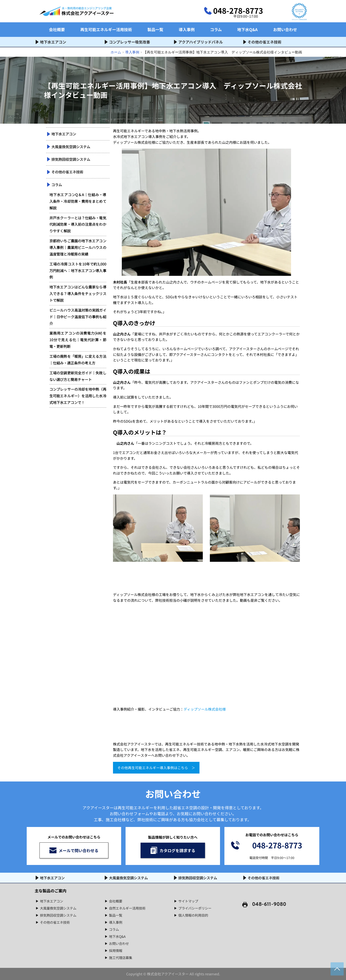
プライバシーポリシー (196, 908)
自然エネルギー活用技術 (128, 908)
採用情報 (116, 950)
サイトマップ (189, 901)
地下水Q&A (118, 936)
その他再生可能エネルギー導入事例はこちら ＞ (156, 768)
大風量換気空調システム (59, 908)
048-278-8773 (238, 10)
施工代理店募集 (121, 957)
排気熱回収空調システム (59, 915)
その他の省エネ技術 (56, 922)
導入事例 (116, 922)
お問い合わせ (120, 943)
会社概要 (116, 901)
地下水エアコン (52, 901)
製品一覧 (116, 915)
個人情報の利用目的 (194, 915)
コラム (114, 929)
